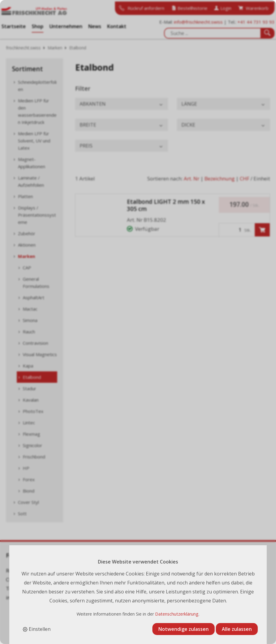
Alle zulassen (237, 629)
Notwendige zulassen (184, 629)
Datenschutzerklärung (177, 614)
